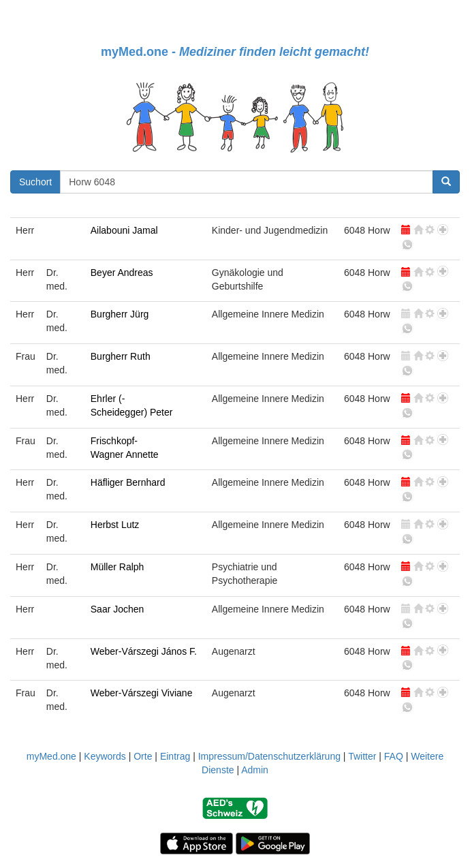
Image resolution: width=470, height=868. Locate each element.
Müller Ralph (117, 567)
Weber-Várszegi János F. (144, 651)
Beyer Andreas (122, 273)
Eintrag (175, 756)
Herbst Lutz (115, 525)
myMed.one (51, 756)
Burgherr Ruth (121, 356)
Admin (255, 770)
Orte (143, 756)
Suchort (35, 182)
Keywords (105, 756)
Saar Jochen (117, 609)
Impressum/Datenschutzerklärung (269, 756)
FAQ (394, 756)
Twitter (362, 756)
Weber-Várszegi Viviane (142, 693)
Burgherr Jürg (120, 314)
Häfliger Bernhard (128, 482)
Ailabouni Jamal (124, 230)
